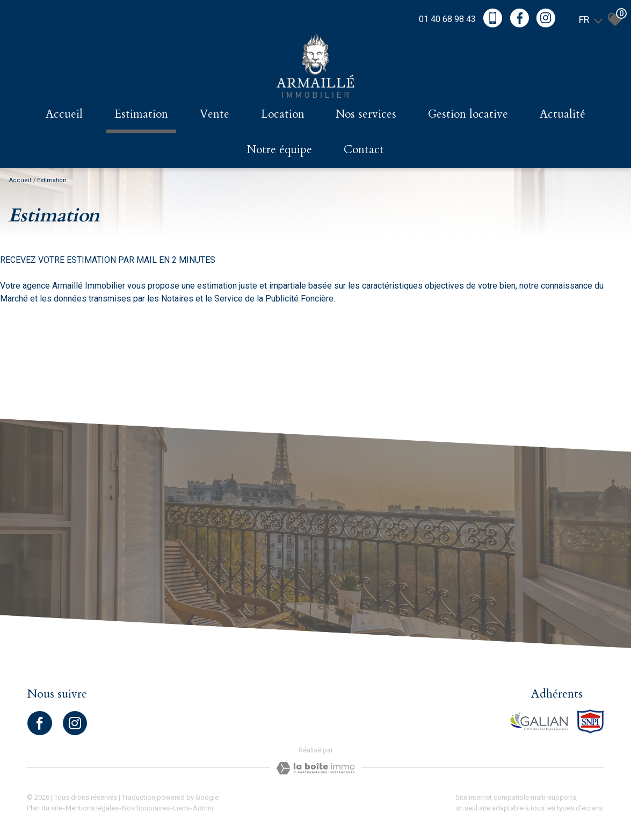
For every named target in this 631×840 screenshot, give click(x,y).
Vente (215, 114)
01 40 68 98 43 (447, 19)
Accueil (64, 114)
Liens (181, 808)
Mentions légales (92, 808)
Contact (364, 150)
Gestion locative (468, 114)
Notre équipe (280, 150)
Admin (203, 808)
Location (283, 114)
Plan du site (45, 808)
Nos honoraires (146, 808)
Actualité (563, 114)
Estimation (141, 114)
